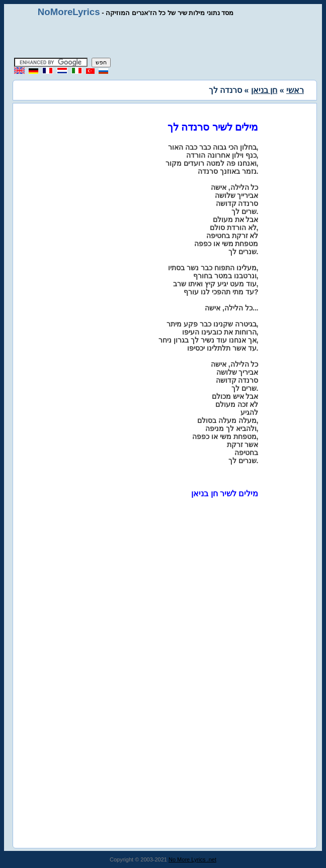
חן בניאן (264, 90)
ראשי (295, 90)
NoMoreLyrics (69, 12)
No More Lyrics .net (192, 859)
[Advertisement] (163, 38)
